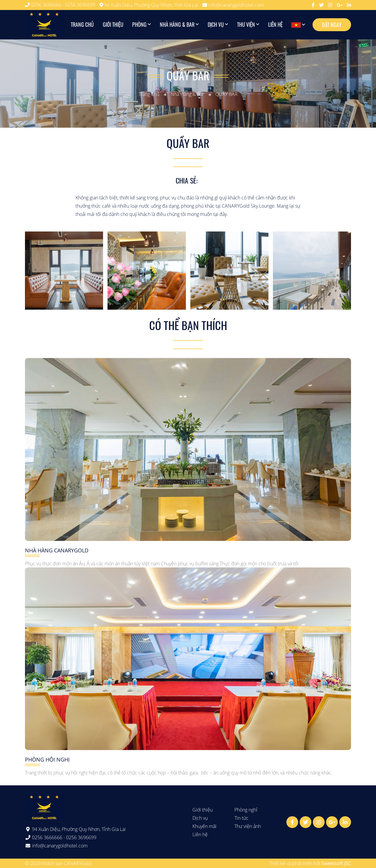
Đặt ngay (332, 25)
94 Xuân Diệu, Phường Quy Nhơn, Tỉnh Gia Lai (149, 5)
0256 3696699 (80, 5)
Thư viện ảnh (248, 826)
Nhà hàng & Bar (177, 25)
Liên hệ (275, 25)
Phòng (139, 25)
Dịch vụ (216, 25)
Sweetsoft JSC (336, 863)
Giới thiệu (113, 25)
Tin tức (241, 818)
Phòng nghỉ (246, 810)
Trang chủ (83, 25)
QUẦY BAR (226, 94)
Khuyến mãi (204, 826)
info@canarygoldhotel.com (233, 5)
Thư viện (246, 25)
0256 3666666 (47, 5)
